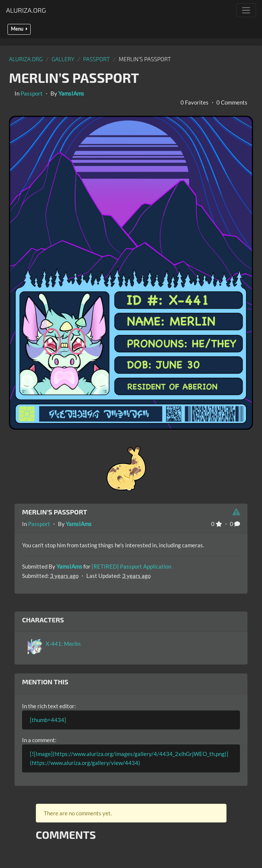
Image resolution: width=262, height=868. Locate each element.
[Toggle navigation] (246, 10)
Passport (96, 59)
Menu (19, 29)
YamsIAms (71, 93)
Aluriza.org (26, 10)
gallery (63, 59)
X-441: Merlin (63, 644)
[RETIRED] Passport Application (131, 566)
